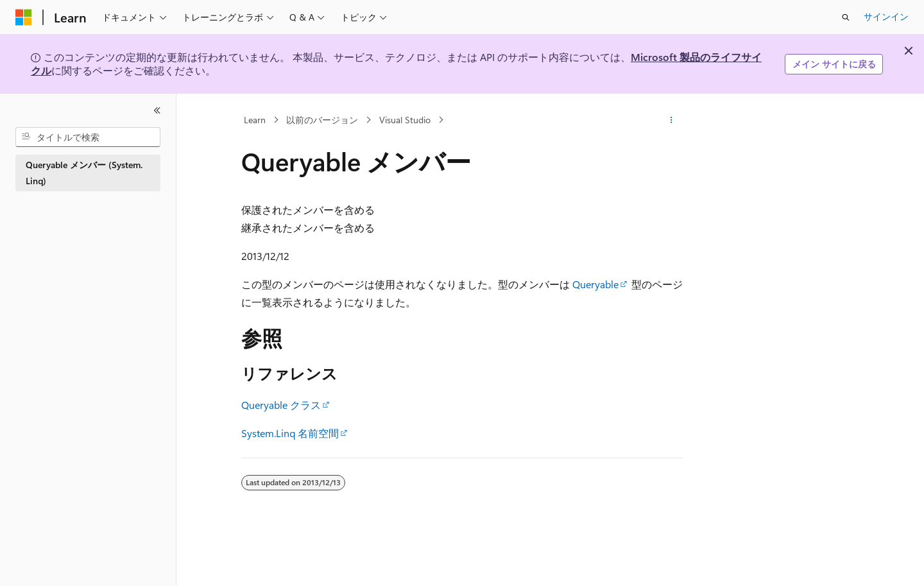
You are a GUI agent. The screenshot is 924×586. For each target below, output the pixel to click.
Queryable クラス (281, 405)
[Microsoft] (24, 17)
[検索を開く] (846, 17)
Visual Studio (405, 120)
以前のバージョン (322, 120)
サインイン (886, 16)
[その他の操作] (672, 120)
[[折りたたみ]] (157, 110)
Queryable (595, 284)
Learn (255, 120)
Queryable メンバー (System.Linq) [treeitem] (84, 173)
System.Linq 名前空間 (290, 433)
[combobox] (88, 137)
